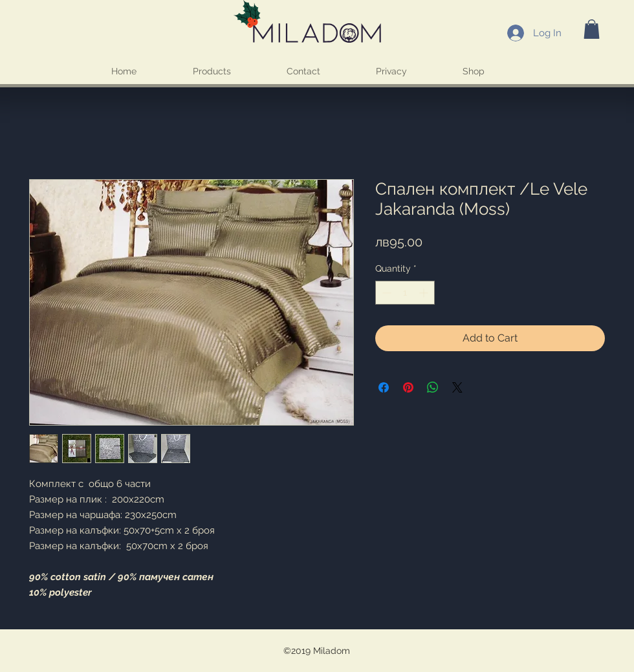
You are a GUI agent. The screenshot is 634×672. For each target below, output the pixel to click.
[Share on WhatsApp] (433, 387)
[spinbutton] (405, 293)
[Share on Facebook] (384, 387)
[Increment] (425, 293)
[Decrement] (385, 293)
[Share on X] (457, 387)
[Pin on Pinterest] (408, 387)
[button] (592, 29)
